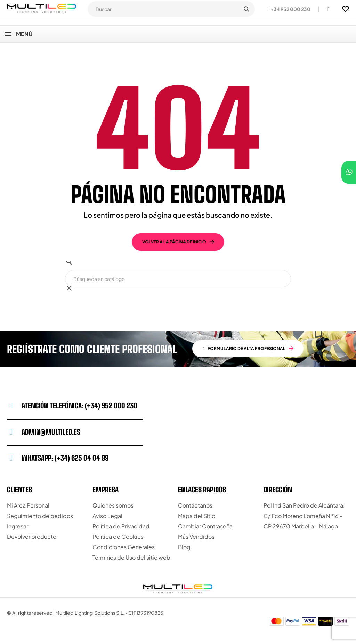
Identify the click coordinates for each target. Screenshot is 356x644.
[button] (289, 9)
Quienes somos (113, 505)
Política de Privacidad (121, 526)
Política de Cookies (118, 537)
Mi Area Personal (28, 505)
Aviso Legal (107, 516)
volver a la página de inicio (174, 242)
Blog (184, 547)
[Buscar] (178, 279)
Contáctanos (195, 505)
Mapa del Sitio (197, 516)
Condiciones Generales (124, 547)
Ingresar (18, 526)
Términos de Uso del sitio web (131, 557)
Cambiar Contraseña (205, 526)
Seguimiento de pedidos (40, 516)
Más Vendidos (196, 537)
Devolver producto (32, 537)
